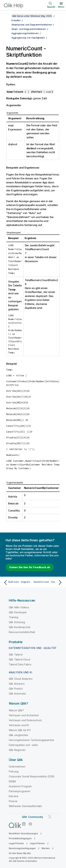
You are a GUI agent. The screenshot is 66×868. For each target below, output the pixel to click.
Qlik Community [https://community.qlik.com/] (33, 817)
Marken (46, 848)
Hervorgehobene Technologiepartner (32, 740)
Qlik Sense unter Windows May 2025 (32, 16)
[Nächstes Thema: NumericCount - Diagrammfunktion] (48, 582)
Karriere (14, 796)
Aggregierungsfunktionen (25, 33)
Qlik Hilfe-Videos (19, 607)
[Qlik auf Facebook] (30, 824)
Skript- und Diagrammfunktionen (29, 29)
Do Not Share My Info (20, 853)
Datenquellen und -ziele (23, 745)
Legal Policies (16, 843)
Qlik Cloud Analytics (21, 679)
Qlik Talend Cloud (19, 659)
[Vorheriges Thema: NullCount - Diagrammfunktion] (18, 582)
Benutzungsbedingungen (22, 848)
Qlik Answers (17, 684)
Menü (61, 7)
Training (14, 617)
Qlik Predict (16, 689)
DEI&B (12, 781)
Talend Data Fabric (20, 664)
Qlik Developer (18, 612)
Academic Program (20, 786)
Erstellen (16, 20)
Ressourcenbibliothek (22, 632)
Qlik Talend (16, 654)
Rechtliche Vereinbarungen (23, 833)
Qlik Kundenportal (20, 627)
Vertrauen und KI (19, 725)
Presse (13, 801)
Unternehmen (17, 767)
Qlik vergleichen (19, 735)
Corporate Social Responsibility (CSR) (32, 776)
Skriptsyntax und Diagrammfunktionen (32, 25)
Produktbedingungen (20, 838)
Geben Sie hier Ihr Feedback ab (30, 567)
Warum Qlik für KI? (20, 730)
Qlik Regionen (17, 750)
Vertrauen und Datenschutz (25, 720)
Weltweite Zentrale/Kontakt (25, 806)
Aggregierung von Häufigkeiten (28, 38)
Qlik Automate (17, 694)
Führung (14, 771)
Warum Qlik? (16, 710)
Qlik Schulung (17, 622)
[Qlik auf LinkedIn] (24, 824)
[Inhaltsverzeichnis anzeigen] (7, 16)
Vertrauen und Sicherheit (24, 715)
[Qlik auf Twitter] (50, 817)
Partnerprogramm (20, 791)
